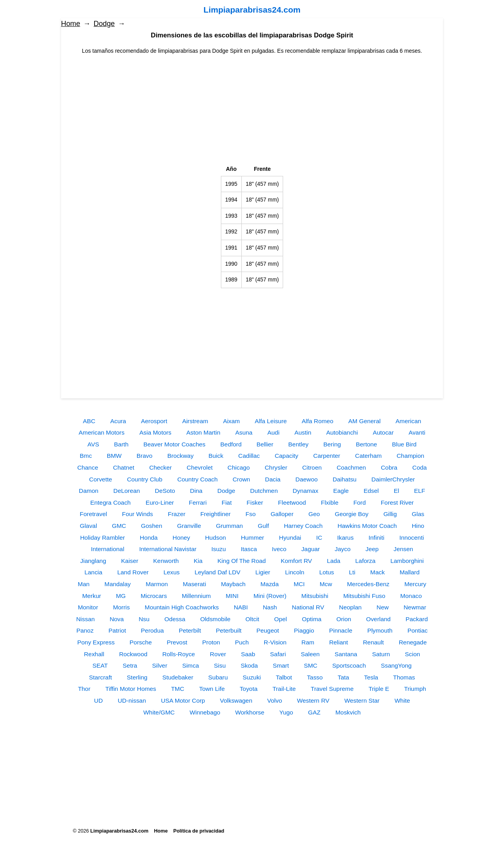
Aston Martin (203, 432)
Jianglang (93, 561)
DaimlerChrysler (393, 479)
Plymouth (380, 630)
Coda (420, 467)
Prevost (177, 642)
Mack (377, 572)
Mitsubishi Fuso (364, 596)
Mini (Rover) (270, 596)
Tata (344, 677)
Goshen (152, 526)
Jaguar (310, 549)
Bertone (367, 444)
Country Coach (197, 479)
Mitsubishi (315, 596)
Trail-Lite (284, 689)
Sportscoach (349, 665)
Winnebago (205, 712)
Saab (248, 654)
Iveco (279, 549)
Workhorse (250, 712)
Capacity (287, 456)
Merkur (92, 596)
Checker (160, 467)
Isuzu (219, 549)
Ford (359, 502)
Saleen (310, 654)
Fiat (227, 502)
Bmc (86, 456)
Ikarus (345, 538)
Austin (303, 432)
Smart (281, 665)
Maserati (194, 584)
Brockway (181, 456)
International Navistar (168, 549)
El (397, 491)
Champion (410, 456)
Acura (118, 421)
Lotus (327, 572)
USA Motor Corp (183, 701)
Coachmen (351, 467)
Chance (88, 467)
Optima (312, 619)
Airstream (195, 421)
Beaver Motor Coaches (174, 444)
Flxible (330, 502)
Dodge (104, 24)
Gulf (263, 526)
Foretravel (94, 514)
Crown (241, 479)
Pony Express (96, 642)
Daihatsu (345, 479)
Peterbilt (190, 630)
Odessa (175, 619)
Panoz (85, 630)
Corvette (100, 479)
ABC (89, 421)
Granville (189, 526)
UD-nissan (132, 701)
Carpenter (326, 456)
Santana (346, 654)
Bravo (145, 456)
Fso (251, 514)
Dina (196, 491)
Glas (418, 514)
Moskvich (348, 712)
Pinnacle (341, 630)
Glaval (89, 526)
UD (98, 701)
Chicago (239, 467)
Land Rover (133, 572)
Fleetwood (292, 502)
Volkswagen (236, 701)
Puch (242, 642)
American (409, 421)
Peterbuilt (229, 630)
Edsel (372, 491)
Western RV (313, 701)
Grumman (229, 526)
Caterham (369, 456)
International (108, 549)
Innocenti (411, 538)
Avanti (417, 432)
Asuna (244, 432)
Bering (332, 444)
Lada (334, 561)
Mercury (415, 584)
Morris (121, 607)
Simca (191, 665)
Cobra (389, 467)
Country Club (145, 479)
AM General (365, 421)
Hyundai (290, 538)
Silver (159, 665)
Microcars (154, 596)
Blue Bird (404, 444)
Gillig (390, 514)
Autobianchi (342, 432)
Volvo (275, 701)
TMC (177, 689)
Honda (149, 538)
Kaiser (130, 561)
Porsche (141, 642)
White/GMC (159, 712)
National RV (308, 607)
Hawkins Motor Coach (367, 526)
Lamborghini (407, 561)
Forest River (397, 502)
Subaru (218, 677)
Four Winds (138, 514)
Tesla (371, 677)
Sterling (137, 677)
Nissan (85, 619)
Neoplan (350, 607)
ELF (420, 491)
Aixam (231, 421)
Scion (412, 654)
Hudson (216, 538)
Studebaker (178, 677)
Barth (121, 444)
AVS (93, 444)
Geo (314, 514)
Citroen (312, 467)
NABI (241, 607)
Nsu (144, 619)
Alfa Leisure (271, 421)
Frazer (176, 514)
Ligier (263, 572)
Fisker (255, 502)
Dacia (273, 479)
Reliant (339, 642)
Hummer (253, 538)
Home (71, 24)
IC (319, 538)
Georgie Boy (352, 514)
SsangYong (396, 665)
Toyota (249, 689)
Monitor (88, 607)
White (402, 701)
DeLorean (127, 491)
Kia (198, 561)
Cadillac (249, 456)
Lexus (171, 572)
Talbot (284, 677)
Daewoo (306, 479)
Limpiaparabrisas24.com (252, 10)
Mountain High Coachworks (182, 607)
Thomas (404, 677)
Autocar (383, 432)
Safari (278, 654)
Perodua (152, 630)
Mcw (326, 584)
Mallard (409, 572)
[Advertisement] (252, 110)
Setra (130, 665)
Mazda (270, 584)
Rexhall (94, 654)
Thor (84, 689)
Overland (378, 619)
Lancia (94, 572)
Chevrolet (200, 467)
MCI (299, 584)
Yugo (286, 712)
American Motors (102, 432)
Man (83, 584)
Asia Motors (155, 432)
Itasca (249, 549)
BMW (114, 456)
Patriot (117, 630)
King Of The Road (242, 561)
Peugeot (268, 630)
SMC (311, 665)
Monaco (411, 596)
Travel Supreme (332, 689)
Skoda (249, 665)
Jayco (343, 549)
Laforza (365, 561)
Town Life (212, 689)
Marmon (157, 584)
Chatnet (124, 467)
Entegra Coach (110, 502)
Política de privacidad (199, 831)
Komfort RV (296, 561)
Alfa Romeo (317, 421)
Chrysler (276, 467)
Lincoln (295, 572)
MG (121, 596)
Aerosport (154, 421)
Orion (344, 619)
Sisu (220, 665)
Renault (373, 642)
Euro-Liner (160, 502)
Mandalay (118, 584)
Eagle (341, 491)
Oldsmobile (215, 619)
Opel (281, 619)
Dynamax (305, 491)
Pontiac (418, 630)
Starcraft (100, 677)
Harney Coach (303, 526)
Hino (418, 526)
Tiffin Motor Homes (131, 689)
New (383, 607)
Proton (211, 642)
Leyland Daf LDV (217, 572)
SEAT (100, 665)
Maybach (233, 584)
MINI (232, 596)
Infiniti (376, 538)
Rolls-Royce (179, 654)
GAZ (314, 712)
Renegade (413, 642)
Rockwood (133, 654)
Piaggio (304, 630)
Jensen (403, 549)
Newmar (415, 607)
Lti (352, 572)
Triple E (379, 689)
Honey (181, 538)
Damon (89, 491)
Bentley (298, 444)
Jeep (372, 549)
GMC (119, 526)
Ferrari (198, 502)
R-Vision (275, 642)
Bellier (265, 444)
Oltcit (252, 619)
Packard (417, 619)
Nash (270, 607)
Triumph (415, 689)
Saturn (381, 654)
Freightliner (216, 514)
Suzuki (252, 677)
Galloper (282, 514)
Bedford (231, 444)
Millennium (196, 596)
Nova (117, 619)
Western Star (362, 701)
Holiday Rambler (102, 538)
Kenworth (166, 561)
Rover (218, 654)
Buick (216, 456)
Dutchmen (264, 491)
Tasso (315, 677)
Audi (273, 432)
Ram (308, 642)
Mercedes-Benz (368, 584)
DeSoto (165, 491)
